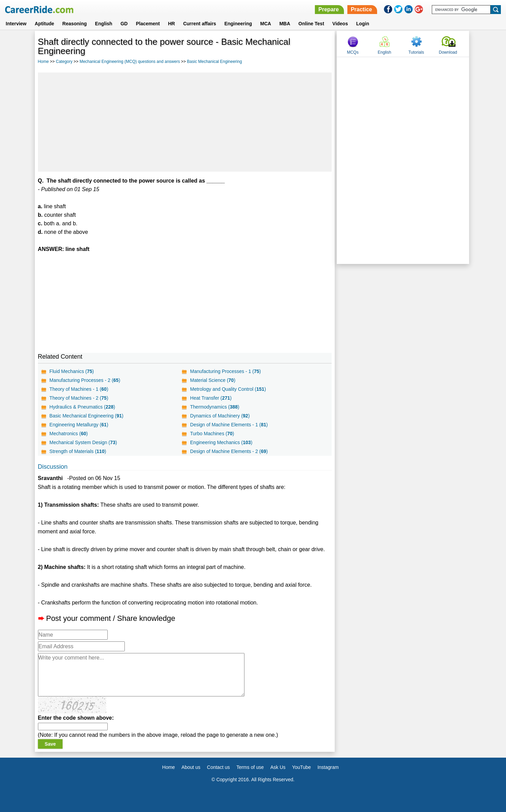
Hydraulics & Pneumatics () (82, 407)
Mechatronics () (69, 434)
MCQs (353, 52)
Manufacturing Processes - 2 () (85, 380)
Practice (361, 9)
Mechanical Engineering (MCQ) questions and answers (130, 62)
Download (448, 52)
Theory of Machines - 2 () (79, 398)
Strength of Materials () (78, 451)
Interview (16, 24)
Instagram (328, 767)
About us (191, 767)
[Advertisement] (185, 122)
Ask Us (278, 767)
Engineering (238, 24)
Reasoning (75, 24)
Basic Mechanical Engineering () (86, 416)
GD (124, 24)
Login (363, 24)
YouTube (301, 767)
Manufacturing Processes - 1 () (225, 371)
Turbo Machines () (212, 434)
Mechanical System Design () (83, 442)
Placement (148, 24)
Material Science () (213, 380)
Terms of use (250, 767)
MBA (285, 24)
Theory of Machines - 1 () (79, 389)
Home (43, 62)
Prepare (329, 9)
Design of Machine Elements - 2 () (229, 451)
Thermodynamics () (215, 407)
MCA (266, 24)
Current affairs (200, 24)
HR (171, 24)
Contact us (218, 767)
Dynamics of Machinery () (220, 416)
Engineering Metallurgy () (79, 425)
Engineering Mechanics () (221, 442)
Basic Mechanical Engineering (215, 62)
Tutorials (416, 52)
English (104, 24)
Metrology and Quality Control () (228, 389)
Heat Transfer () (211, 398)
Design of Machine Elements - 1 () (229, 425)
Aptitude (45, 24)
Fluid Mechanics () (72, 371)
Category (64, 62)
